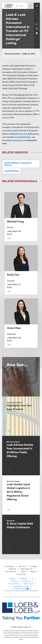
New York (22, 566)
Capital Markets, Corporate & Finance (18, 164)
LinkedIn (12, 578)
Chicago (34, 566)
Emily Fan (26, 137)
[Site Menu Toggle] (37, 6)
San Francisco (11, 571)
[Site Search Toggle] (31, 6)
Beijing (33, 571)
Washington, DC (27, 569)
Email (10, 234)
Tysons (24, 571)
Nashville (12, 569)
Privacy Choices (21, 588)
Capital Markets (12, 171)
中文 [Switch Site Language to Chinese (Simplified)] (22, 6)
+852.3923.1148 (14, 338)
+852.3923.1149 (14, 231)
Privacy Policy (14, 584)
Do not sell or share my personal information (21, 591)
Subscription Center (21, 586)
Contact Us (26, 581)
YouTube (14, 581)
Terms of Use (28, 584)
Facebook (24, 578)
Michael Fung (17, 134)
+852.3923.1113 (14, 284)
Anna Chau (17, 140)
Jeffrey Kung (33, 134)
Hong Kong (21, 574)
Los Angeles (9, 566)
